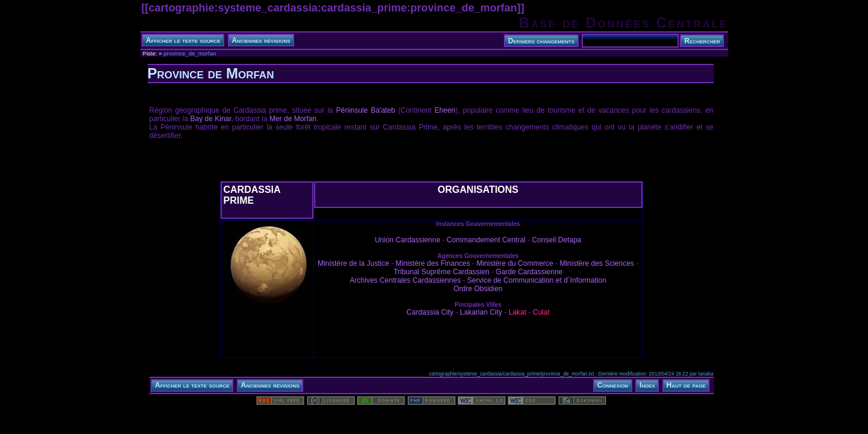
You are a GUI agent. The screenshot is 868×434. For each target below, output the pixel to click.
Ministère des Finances (432, 263)
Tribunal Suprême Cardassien (442, 272)
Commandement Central (486, 240)
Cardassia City (430, 312)
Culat (541, 312)
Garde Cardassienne (530, 272)
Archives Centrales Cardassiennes (405, 280)
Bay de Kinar (211, 119)
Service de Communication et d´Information (537, 280)
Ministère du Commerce (514, 263)
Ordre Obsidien (478, 289)
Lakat (517, 312)
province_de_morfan (190, 53)
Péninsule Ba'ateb (366, 110)
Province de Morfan (211, 73)
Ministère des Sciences (596, 263)
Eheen (445, 110)
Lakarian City (481, 312)
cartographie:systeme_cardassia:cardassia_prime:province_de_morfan (333, 8)
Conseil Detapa (556, 240)
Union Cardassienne (408, 240)
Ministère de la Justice (354, 263)
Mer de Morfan (293, 119)
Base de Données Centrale (624, 23)
